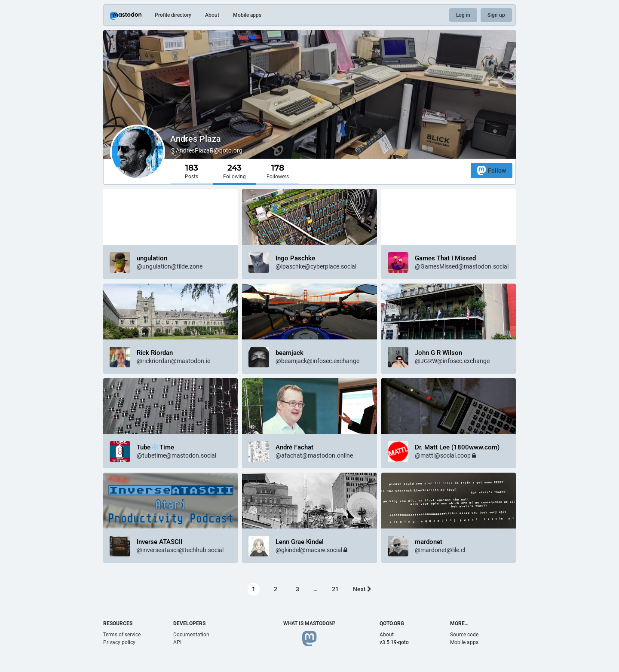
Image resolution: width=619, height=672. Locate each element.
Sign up (496, 15)
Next (362, 589)
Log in (463, 15)
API (177, 642)
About (212, 15)
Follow (492, 170)
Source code (464, 635)
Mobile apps (247, 15)
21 (335, 589)
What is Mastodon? (309, 623)
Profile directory (173, 15)
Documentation (191, 635)
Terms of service (122, 635)
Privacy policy (119, 642)
